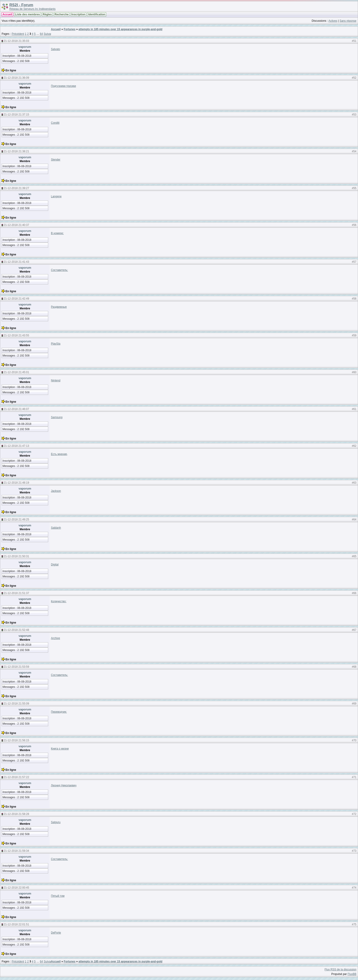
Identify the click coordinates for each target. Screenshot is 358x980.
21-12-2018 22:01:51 (16, 924)
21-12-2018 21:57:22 (16, 777)
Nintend (56, 380)
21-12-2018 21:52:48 (16, 630)
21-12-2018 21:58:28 (16, 814)
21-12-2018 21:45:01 (16, 372)
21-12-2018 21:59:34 (16, 851)
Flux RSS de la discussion (341, 969)
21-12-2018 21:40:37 (16, 225)
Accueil (7, 14)
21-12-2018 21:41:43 (16, 262)
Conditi (55, 123)
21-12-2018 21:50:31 (16, 556)
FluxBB (352, 974)
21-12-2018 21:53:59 (16, 667)
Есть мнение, (59, 454)
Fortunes (70, 29)
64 (41, 34)
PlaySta (56, 344)
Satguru (56, 822)
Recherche (62, 14)
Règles (47, 14)
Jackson (56, 491)
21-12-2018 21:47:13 (16, 446)
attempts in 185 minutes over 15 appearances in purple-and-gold (120, 29)
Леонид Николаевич (64, 785)
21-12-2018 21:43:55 (16, 335)
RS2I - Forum (21, 5)
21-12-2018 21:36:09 (16, 78)
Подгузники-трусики (63, 86)
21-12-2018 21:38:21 (16, 151)
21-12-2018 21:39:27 (16, 188)
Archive (55, 638)
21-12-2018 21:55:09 (16, 704)
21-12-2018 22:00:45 (16, 888)
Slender (56, 160)
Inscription (78, 14)
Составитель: (59, 270)
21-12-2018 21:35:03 (16, 41)
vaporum (25, 47)
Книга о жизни (60, 749)
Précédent (18, 34)
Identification (97, 14)
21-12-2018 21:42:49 (16, 299)
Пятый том (58, 896)
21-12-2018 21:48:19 (16, 483)
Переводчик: (59, 712)
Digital (55, 565)
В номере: (57, 233)
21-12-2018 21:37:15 (16, 115)
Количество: (59, 601)
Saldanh (56, 528)
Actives (333, 21)
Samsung (57, 417)
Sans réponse (348, 21)
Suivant (48, 34)
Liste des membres (28, 14)
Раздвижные (59, 307)
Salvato (55, 49)
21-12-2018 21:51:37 (16, 593)
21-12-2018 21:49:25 (16, 519)
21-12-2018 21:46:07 (16, 409)
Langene (56, 196)
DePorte (56, 933)
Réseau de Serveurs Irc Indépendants (32, 9)
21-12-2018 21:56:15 (16, 740)
